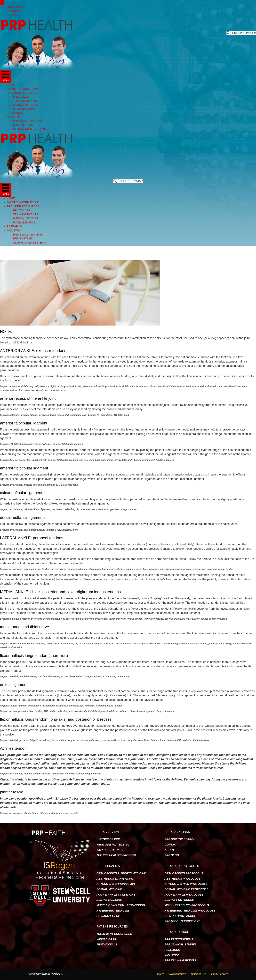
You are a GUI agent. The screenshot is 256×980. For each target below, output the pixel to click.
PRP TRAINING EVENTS (180, 961)
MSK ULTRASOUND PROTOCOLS (187, 905)
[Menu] (2, 3)
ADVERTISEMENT (177, 974)
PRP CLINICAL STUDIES (180, 945)
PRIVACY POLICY (219, 974)
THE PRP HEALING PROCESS (116, 855)
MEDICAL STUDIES (26, 105)
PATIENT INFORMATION (22, 89)
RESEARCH (14, 113)
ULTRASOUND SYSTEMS (30, 129)
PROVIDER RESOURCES (23, 93)
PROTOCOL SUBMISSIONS (182, 921)
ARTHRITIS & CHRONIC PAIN (116, 884)
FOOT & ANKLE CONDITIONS (116, 895)
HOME (11, 85)
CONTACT (13, 11)
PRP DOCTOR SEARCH (180, 839)
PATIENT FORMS (24, 109)
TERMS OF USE (198, 974)
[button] (241, 33)
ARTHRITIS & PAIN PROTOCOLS (186, 884)
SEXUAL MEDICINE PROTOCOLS (186, 889)
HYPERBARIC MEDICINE (113, 911)
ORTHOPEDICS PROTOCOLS (184, 873)
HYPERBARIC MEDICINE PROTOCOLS (190, 911)
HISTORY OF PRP (108, 839)
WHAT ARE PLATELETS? (113, 845)
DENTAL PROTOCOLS (179, 900)
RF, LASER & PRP (108, 916)
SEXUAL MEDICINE (109, 889)
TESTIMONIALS (107, 945)
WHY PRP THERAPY (110, 850)
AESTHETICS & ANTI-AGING (115, 879)
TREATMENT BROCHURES (114, 934)
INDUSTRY (14, 117)
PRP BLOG (14, 15)
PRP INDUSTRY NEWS (28, 121)
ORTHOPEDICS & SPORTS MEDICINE (121, 873)
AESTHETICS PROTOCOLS (182, 879)
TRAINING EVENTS (26, 101)
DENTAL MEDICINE (109, 900)
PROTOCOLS (22, 97)
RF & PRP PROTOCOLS (180, 916)
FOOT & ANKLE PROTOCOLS (184, 895)
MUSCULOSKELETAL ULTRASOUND (121, 905)
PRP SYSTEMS (23, 125)
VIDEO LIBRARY (107, 939)
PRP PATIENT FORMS (179, 939)
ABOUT (169, 850)
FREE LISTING (16, 7)
